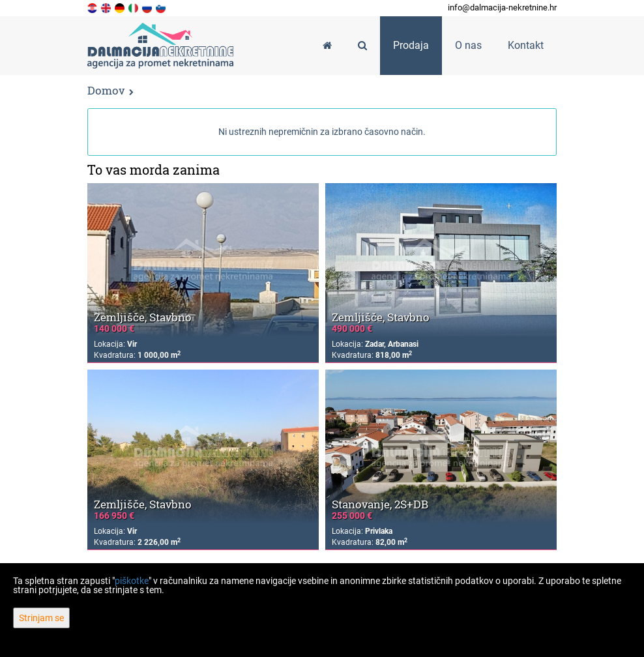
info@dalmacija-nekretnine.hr (502, 7)
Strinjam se (41, 618)
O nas (468, 45)
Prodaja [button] (411, 45)
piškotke (132, 581)
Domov (106, 90)
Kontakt (526, 45)
